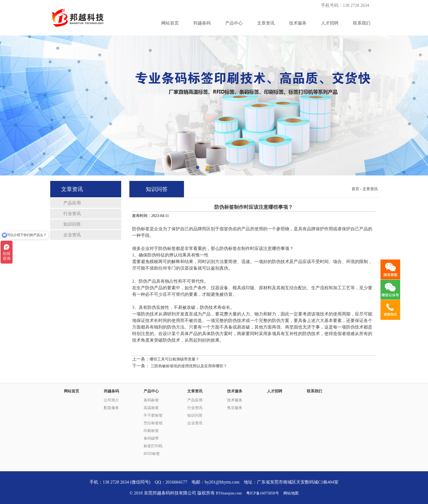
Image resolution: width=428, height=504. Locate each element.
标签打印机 (153, 446)
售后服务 (235, 408)
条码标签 (151, 400)
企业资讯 (72, 235)
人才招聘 (330, 23)
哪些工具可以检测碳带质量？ (174, 359)
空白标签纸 (153, 423)
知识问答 (72, 224)
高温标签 (151, 408)
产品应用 (72, 203)
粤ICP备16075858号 (263, 493)
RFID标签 (152, 454)
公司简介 (111, 400)
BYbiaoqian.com (229, 493)
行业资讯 (72, 214)
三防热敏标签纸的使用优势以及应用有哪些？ (189, 366)
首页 (355, 189)
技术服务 (298, 23)
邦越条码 (202, 23)
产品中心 (234, 23)
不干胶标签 (153, 415)
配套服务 (111, 408)
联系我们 (362, 23)
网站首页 (170, 23)
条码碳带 (151, 438)
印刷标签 (151, 431)
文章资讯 (266, 23)
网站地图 (291, 493)
